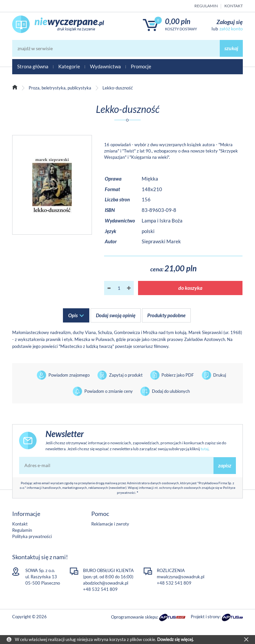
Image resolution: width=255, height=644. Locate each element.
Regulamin (206, 6)
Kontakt (234, 6)
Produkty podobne (166, 315)
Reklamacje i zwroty (110, 524)
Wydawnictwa (105, 66)
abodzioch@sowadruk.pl (106, 583)
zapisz (225, 465)
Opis (73, 315)
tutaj (205, 449)
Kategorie (69, 66)
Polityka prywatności (32, 536)
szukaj (231, 48)
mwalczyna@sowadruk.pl (181, 577)
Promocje (141, 66)
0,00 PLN (178, 21)
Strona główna (33, 66)
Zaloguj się (230, 22)
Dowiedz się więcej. (175, 639)
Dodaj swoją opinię (116, 315)
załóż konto (231, 29)
